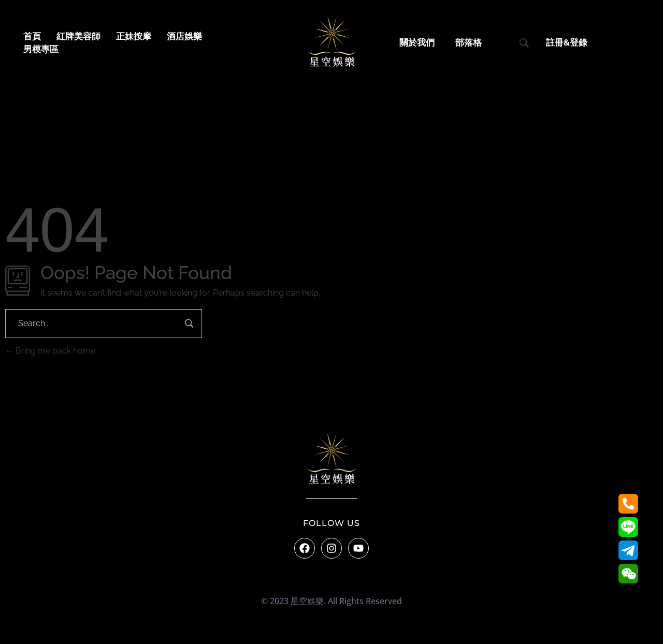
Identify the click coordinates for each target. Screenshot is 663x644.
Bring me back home (50, 351)
